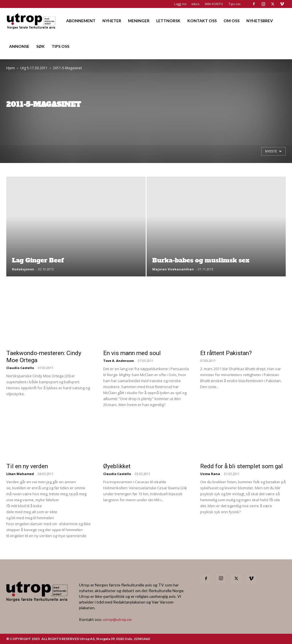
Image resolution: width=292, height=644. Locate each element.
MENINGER (139, 21)
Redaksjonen (23, 269)
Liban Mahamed (20, 474)
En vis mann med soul (132, 353)
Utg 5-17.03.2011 (34, 68)
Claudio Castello (20, 368)
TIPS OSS (60, 46)
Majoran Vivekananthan (173, 269)
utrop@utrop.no (117, 619)
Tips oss (234, 4)
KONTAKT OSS (202, 21)
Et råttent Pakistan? (226, 353)
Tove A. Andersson (119, 361)
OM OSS (232, 21)
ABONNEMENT (81, 21)
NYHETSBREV (260, 21)
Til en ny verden (27, 466)
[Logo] (31, 21)
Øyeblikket (117, 466)
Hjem (11, 68)
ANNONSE (19, 46)
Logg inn (180, 4)
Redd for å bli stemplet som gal (242, 466)
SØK (40, 46)
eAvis (195, 4)
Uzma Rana (210, 474)
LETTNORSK (168, 21)
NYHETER (112, 21)
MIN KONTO (214, 4)
